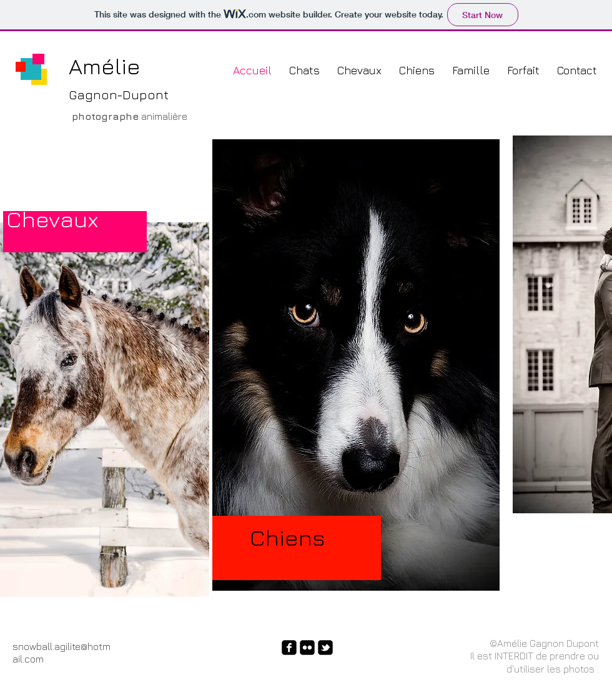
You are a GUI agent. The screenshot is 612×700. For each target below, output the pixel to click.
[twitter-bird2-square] (325, 648)
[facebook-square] (289, 648)
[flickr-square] (307, 648)
